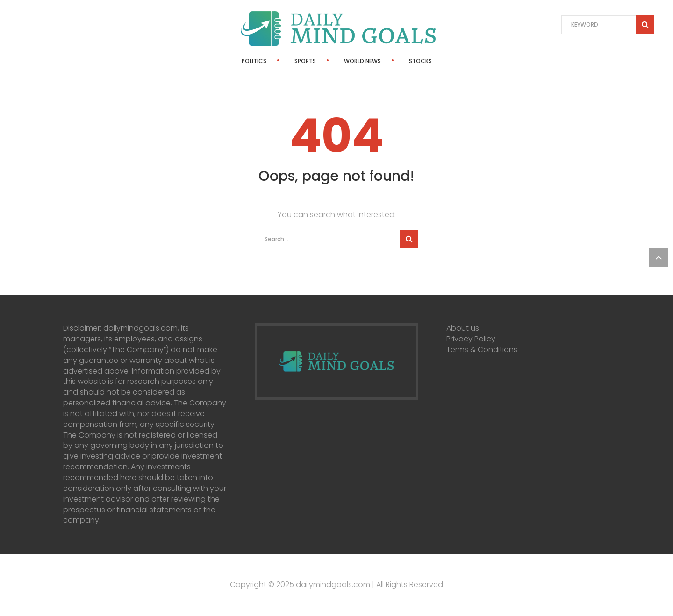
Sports (305, 61)
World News (362, 61)
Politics (254, 61)
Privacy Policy (471, 339)
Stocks (420, 61)
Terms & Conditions (482, 350)
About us (463, 328)
